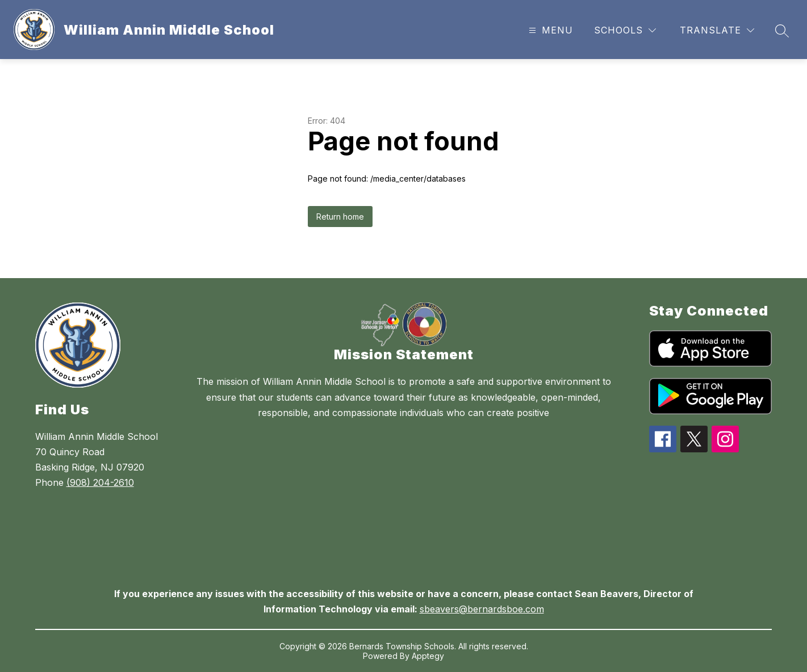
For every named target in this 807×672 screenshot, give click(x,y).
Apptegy (428, 656)
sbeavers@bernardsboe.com (482, 609)
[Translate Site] (717, 30)
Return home (340, 217)
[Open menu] (549, 30)
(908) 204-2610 (100, 482)
